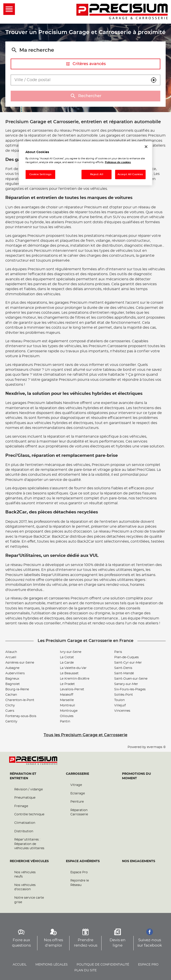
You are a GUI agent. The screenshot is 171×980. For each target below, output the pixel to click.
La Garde (67, 663)
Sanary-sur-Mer (126, 684)
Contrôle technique (29, 814)
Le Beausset (69, 673)
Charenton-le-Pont (20, 700)
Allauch (11, 652)
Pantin (65, 722)
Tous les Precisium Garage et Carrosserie (85, 735)
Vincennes (122, 711)
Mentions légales (52, 965)
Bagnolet (13, 684)
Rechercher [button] (85, 96)
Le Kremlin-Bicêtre (75, 679)
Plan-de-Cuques (126, 657)
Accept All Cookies (130, 175)
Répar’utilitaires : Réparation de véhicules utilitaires (29, 844)
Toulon (119, 700)
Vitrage (76, 785)
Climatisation (25, 823)
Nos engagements (139, 861)
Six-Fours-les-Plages (130, 689)
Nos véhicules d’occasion (25, 887)
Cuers (10, 711)
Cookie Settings (41, 175)
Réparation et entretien (23, 776)
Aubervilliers (15, 673)
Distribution (24, 831)
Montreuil (67, 705)
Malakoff (67, 695)
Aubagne (12, 668)
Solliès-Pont (124, 695)
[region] (85, 163)
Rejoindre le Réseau (80, 883)
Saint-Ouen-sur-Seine (131, 679)
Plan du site (85, 970)
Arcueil (11, 657)
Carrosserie (77, 774)
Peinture (77, 802)
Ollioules (67, 716)
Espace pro (148, 965)
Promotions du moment (136, 776)
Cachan (11, 695)
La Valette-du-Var (73, 668)
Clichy (10, 705)
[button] (154, 80)
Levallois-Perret (72, 689)
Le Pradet (67, 684)
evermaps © (156, 747)
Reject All (97, 175)
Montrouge (69, 711)
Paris (118, 652)
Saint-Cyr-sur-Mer (128, 663)
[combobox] (79, 80)
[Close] (146, 147)
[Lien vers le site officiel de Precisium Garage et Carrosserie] (122, 12)
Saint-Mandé (124, 673)
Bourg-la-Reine (17, 689)
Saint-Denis (123, 668)
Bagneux (12, 679)
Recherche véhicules (29, 861)
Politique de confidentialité (103, 965)
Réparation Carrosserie (79, 812)
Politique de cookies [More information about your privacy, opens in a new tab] (118, 163)
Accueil (20, 965)
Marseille (67, 700)
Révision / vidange (28, 789)
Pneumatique (25, 798)
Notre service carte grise (29, 900)
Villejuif (120, 705)
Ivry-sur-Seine (71, 652)
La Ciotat (67, 657)
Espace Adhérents (83, 861)
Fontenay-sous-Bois (21, 716)
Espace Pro (79, 872)
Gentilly (11, 722)
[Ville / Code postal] (79, 80)
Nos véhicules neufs (25, 875)
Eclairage (78, 793)
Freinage (21, 806)
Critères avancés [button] (86, 64)
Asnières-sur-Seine (20, 663)
